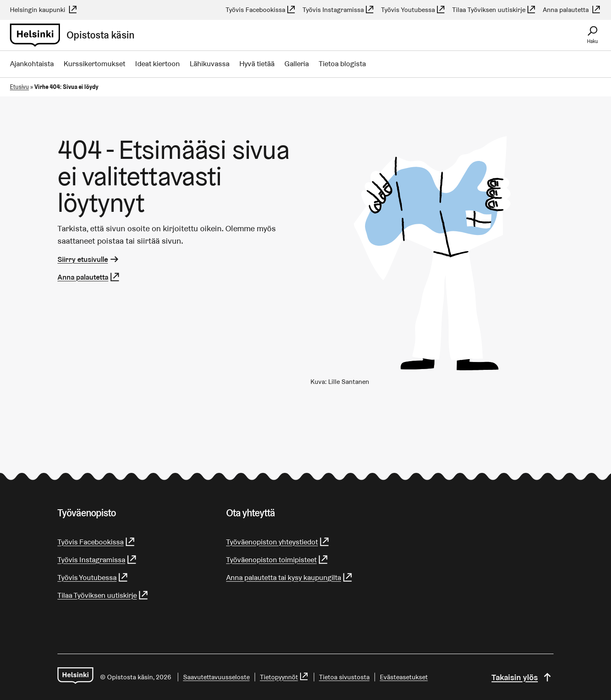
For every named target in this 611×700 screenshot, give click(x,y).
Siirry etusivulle (89, 259)
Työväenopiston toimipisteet (277, 560)
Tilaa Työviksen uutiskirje (494, 10)
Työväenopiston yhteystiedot (278, 542)
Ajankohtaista (32, 64)
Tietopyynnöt (284, 677)
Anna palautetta (572, 10)
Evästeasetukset (404, 677)
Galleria (297, 64)
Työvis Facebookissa (261, 10)
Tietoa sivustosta (344, 677)
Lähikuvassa (210, 64)
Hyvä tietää (257, 64)
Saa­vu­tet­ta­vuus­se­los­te (216, 677)
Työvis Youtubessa (413, 10)
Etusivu (19, 87)
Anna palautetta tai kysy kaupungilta (290, 577)
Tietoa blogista (342, 64)
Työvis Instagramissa (339, 10)
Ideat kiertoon (158, 64)
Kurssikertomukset (94, 64)
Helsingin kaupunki (44, 10)
